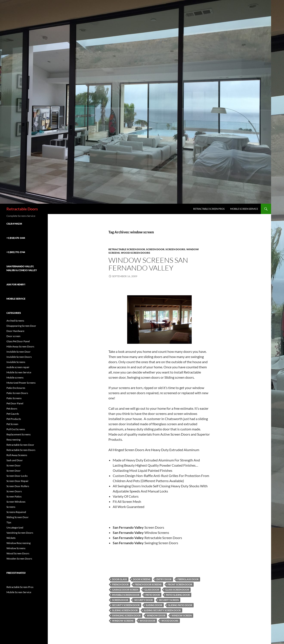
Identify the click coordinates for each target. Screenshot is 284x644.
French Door (120, 584)
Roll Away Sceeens (17, 455)
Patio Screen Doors (17, 393)
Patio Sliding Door (178, 595)
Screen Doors (175, 249)
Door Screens (142, 579)
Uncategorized (15, 528)
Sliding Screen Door (125, 610)
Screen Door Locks (17, 476)
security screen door (126, 605)
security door (144, 600)
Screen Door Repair (18, 481)
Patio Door (153, 595)
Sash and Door (15, 460)
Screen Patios (14, 496)
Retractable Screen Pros (209, 209)
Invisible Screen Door (126, 595)
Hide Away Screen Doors (20, 346)
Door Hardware (15, 331)
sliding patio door (180, 605)
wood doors (170, 621)
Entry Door (164, 579)
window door (156, 615)
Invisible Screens (16, 362)
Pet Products (14, 419)
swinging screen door (126, 615)
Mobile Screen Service (244, 209)
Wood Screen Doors (136, 253)
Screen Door (155, 249)
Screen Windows (16, 502)
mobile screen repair (18, 367)
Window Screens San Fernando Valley (148, 264)
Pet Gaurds (13, 414)
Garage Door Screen (125, 590)
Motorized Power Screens (21, 383)
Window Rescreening (19, 543)
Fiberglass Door (188, 579)
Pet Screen (12, 424)
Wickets (11, 538)
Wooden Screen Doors (19, 559)
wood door (147, 621)
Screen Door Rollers (18, 486)
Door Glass (120, 579)
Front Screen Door (180, 584)
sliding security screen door (162, 610)
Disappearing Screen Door (21, 326)
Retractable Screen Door (127, 249)
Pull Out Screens (16, 429)
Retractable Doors (22, 209)
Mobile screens (15, 377)
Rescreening (13, 440)
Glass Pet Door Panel (18, 341)
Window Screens (123, 621)
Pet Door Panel (15, 403)
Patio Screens (14, 398)
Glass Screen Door (177, 590)
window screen (182, 615)
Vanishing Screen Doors (20, 533)
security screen (169, 600)
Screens (11, 507)
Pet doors (12, 409)
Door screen (13, 336)
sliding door (154, 605)
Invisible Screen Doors (19, 357)
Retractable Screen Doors (21, 450)
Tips (9, 522)
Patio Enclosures (16, 388)
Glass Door (152, 590)
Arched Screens (15, 321)
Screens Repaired (16, 512)
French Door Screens (148, 584)
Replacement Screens (19, 434)
